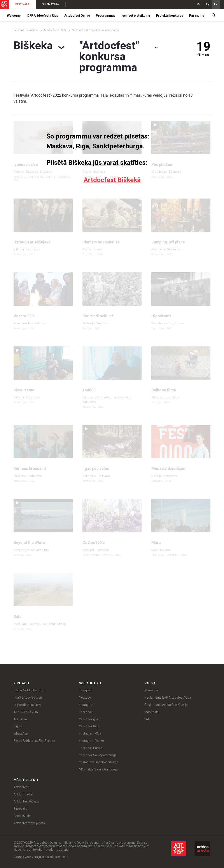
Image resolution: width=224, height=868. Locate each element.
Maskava (59, 146)
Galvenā (19, 30)
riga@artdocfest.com (28, 698)
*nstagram (87, 705)
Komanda (151, 690)
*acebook (86, 712)
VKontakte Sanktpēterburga (98, 769)
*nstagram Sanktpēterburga (99, 762)
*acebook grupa (90, 719)
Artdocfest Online (77, 16)
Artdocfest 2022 (56, 30)
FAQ (147, 719)
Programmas (106, 16)
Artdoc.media (23, 794)
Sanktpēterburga (118, 146)
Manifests (152, 712)
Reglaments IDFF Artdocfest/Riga (168, 698)
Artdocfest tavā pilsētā (29, 823)
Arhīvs (34, 30)
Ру (207, 4)
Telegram (20, 719)
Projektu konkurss (170, 16)
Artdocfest (21, 787)
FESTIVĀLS (22, 4)
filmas (203, 55)
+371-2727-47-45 (26, 712)
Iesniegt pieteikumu (136, 16)
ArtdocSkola (22, 816)
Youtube (85, 698)
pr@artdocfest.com (27, 705)
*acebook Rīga (89, 726)
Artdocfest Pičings (26, 801)
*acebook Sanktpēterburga (98, 755)
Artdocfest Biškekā (112, 180)
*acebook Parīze (91, 748)
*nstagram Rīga (90, 733)
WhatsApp (21, 733)
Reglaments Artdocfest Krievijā (166, 705)
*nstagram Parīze (92, 741)
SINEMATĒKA (51, 4)
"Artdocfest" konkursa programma (95, 30)
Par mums (197, 16)
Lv (216, 4)
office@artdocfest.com (30, 690)
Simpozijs (20, 809)
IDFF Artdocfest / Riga (42, 16)
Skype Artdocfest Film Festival (34, 741)
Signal (18, 726)
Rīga (82, 146)
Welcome (14, 16)
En (199, 4)
